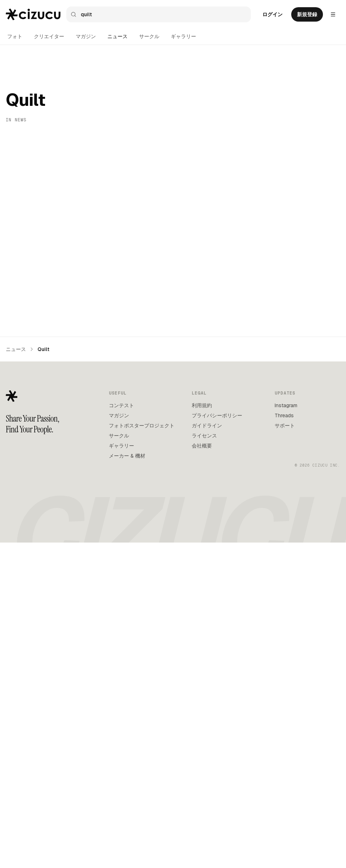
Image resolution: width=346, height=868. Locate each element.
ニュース (117, 36)
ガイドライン (207, 751)
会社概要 (202, 771)
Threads (284, 741)
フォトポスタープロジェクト (142, 751)
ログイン (272, 14)
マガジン (86, 36)
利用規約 (202, 731)
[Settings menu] (333, 14)
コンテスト (121, 731)
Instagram (286, 731)
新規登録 (307, 14)
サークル (149, 36)
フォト (15, 36)
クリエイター (49, 36)
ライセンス (204, 761)
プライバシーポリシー (217, 741)
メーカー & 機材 (127, 781)
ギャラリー (183, 36)
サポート (285, 751)
